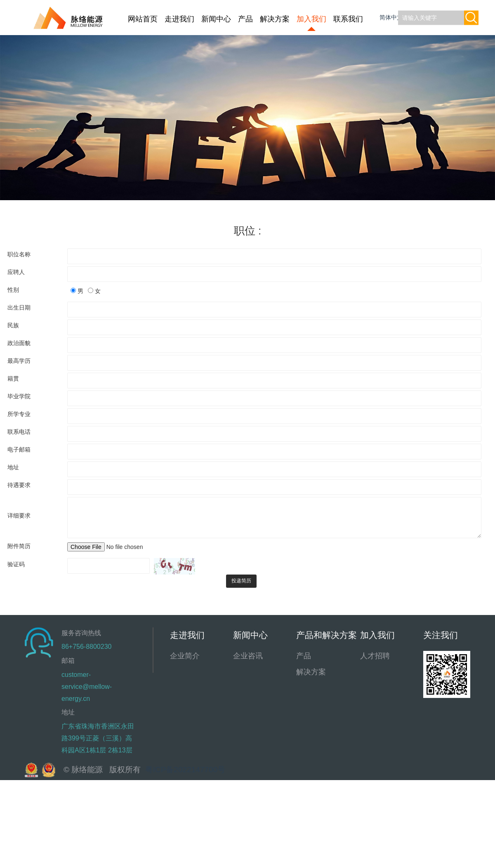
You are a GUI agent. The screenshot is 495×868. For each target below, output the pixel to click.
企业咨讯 (248, 656)
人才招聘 (375, 656)
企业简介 (185, 656)
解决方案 (275, 19)
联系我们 (348, 19)
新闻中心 (216, 19)
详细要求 (19, 516)
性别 (13, 290)
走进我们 (179, 19)
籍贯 (13, 378)
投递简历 (241, 581)
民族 (13, 325)
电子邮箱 (19, 449)
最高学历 (19, 361)
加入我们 (311, 19)
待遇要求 (19, 485)
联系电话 (19, 432)
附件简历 (19, 546)
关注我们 (441, 635)
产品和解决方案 (326, 635)
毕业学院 (19, 396)
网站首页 (143, 19)
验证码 (16, 564)
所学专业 (19, 414)
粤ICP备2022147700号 (185, 770)
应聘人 (16, 272)
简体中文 (392, 17)
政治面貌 (19, 343)
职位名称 (19, 254)
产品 (245, 19)
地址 (13, 467)
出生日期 (19, 307)
